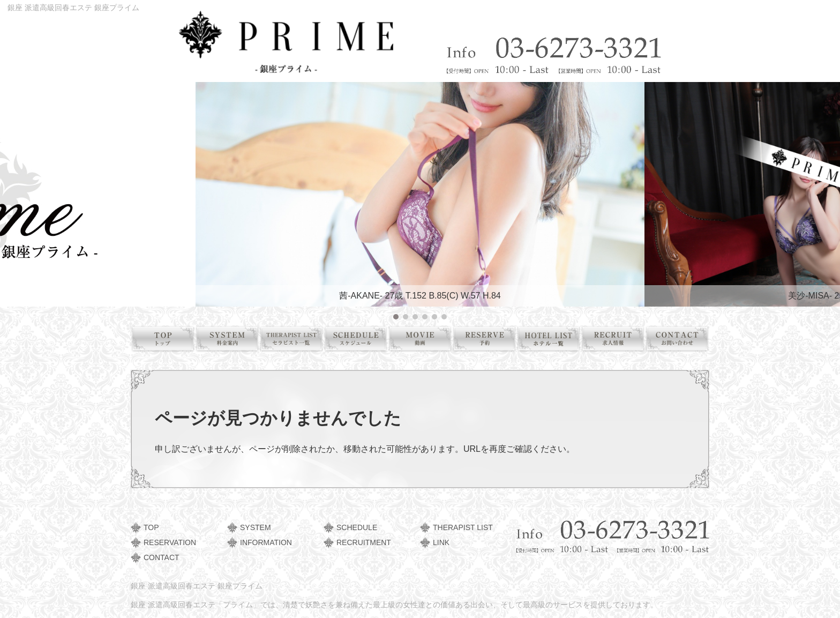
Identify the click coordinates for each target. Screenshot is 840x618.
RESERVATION (170, 542)
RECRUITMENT (364, 542)
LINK (441, 542)
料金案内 (231, 341)
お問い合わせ (681, 341)
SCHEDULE (357, 527)
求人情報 (617, 341)
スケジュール (360, 341)
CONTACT (162, 557)
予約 (488, 341)
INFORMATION (266, 542)
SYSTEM (256, 527)
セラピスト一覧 (295, 341)
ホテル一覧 (553, 341)
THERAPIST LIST (463, 527)
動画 (424, 341)
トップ (167, 341)
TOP (151, 527)
